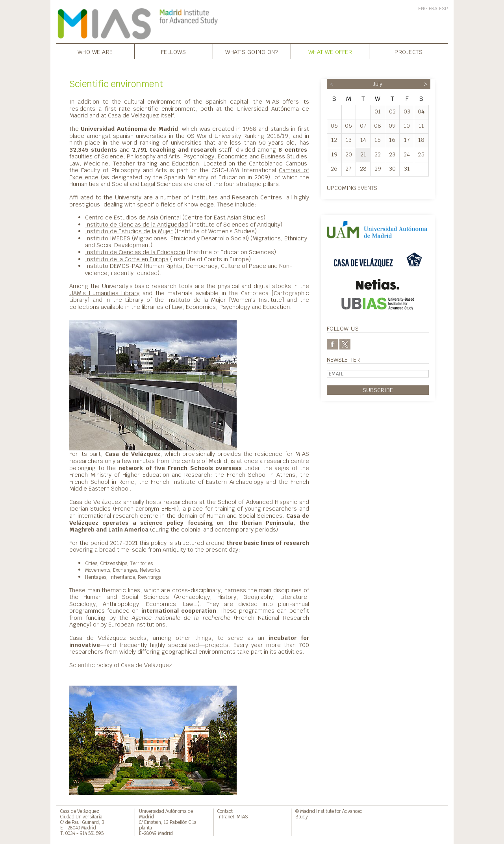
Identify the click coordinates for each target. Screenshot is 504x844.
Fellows (174, 52)
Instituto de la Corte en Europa (127, 259)
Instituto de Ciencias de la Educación (135, 252)
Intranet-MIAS (233, 817)
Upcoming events (352, 188)
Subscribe (378, 390)
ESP (443, 9)
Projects (409, 52)
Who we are (95, 52)
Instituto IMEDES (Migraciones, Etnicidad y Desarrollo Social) (167, 238)
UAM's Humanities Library (104, 293)
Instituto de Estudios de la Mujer (129, 231)
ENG (423, 9)
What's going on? (252, 52)
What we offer (330, 52)
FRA (433, 9)
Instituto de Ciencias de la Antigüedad (136, 224)
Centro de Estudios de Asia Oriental (133, 217)
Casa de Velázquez (80, 811)
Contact (225, 811)
